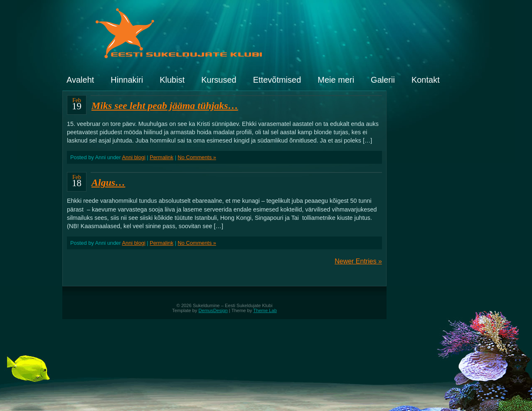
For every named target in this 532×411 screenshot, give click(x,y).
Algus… (108, 182)
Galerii (383, 80)
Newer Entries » (358, 261)
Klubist (172, 80)
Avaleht (80, 80)
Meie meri (336, 80)
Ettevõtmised (277, 80)
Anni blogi (134, 157)
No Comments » (197, 157)
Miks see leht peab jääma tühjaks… (165, 106)
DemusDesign (213, 310)
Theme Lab (265, 310)
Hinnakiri (127, 80)
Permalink (161, 157)
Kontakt (426, 80)
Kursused (219, 80)
